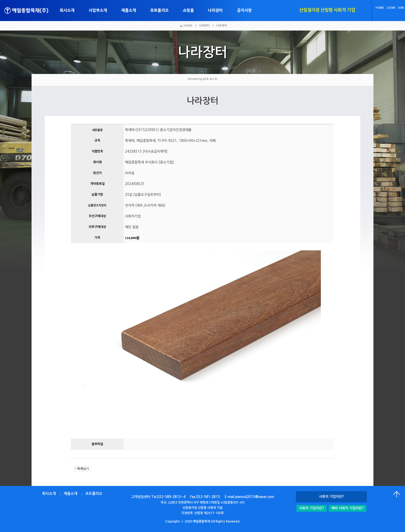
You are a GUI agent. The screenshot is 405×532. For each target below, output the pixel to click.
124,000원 (132, 238)
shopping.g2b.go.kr (203, 79)
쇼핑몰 (188, 10)
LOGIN (391, 8)
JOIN (401, 8)
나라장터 (215, 10)
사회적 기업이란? (312, 508)
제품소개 (129, 10)
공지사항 (244, 10)
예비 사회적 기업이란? (348, 508)
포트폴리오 (159, 10)
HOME (380, 8)
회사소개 (67, 10)
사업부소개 (98, 10)
